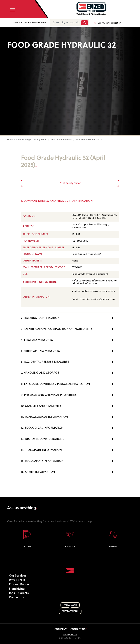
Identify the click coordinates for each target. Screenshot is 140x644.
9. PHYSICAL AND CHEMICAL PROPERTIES (70, 395)
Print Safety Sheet (70, 183)
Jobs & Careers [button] (19, 593)
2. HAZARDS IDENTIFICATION (70, 318)
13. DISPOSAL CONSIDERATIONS (70, 439)
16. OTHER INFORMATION (70, 472)
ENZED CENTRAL (70, 611)
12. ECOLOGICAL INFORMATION (70, 428)
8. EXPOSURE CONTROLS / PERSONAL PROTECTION (70, 384)
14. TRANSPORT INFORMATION (70, 450)
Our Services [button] (18, 576)
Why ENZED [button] (17, 580)
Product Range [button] (19, 585)
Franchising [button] (17, 589)
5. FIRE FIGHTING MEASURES (70, 351)
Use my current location (107, 23)
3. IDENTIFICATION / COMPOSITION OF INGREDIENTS (70, 329)
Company (61, 629)
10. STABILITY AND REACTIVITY (70, 406)
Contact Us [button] (16, 598)
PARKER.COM (70, 605)
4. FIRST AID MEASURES (70, 340)
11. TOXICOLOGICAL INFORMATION (70, 417)
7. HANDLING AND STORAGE (70, 373)
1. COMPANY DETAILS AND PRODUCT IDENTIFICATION (70, 201)
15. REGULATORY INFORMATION (70, 461)
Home (10, 140)
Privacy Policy (70, 635)
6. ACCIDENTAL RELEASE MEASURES (70, 362)
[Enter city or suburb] (65, 23)
